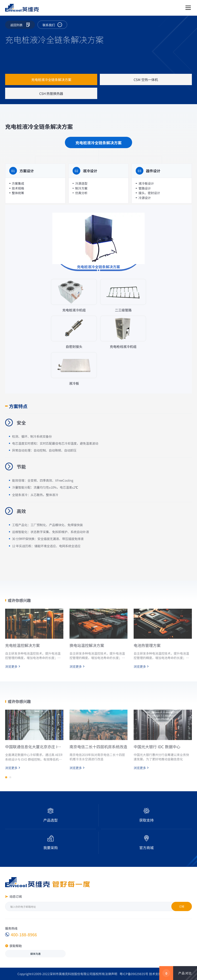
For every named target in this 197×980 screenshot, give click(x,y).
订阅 (182, 906)
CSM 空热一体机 (146, 80)
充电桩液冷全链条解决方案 (51, 80)
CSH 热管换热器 (51, 93)
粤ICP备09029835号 (134, 974)
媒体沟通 (35, 954)
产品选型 (51, 820)
